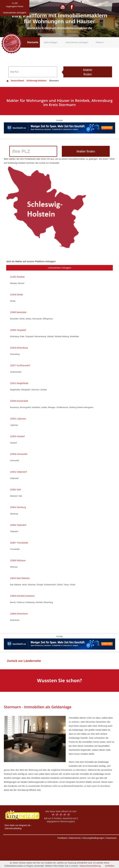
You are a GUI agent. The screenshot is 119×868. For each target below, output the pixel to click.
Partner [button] (100, 42)
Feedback (62, 838)
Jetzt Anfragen (51, 42)
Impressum (111, 838)
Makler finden (88, 72)
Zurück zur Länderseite (24, 661)
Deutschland (15, 81)
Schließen (110, 866)
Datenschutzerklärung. (90, 866)
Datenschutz (75, 838)
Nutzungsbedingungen (93, 838)
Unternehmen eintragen (77, 42)
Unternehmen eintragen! (60, 268)
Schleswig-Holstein (36, 81)
